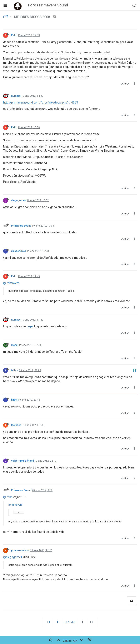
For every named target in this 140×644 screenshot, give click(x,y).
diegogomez (19, 200)
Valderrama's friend (22, 461)
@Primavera (11, 283)
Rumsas (16, 96)
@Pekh (8, 497)
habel (14, 400)
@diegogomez (13, 557)
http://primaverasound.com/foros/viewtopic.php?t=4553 (41, 102)
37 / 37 (70, 622)
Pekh (14, 35)
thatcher (16, 425)
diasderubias (19, 251)
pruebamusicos (20, 550)
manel (15, 345)
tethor (15, 370)
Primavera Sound (21, 226)
